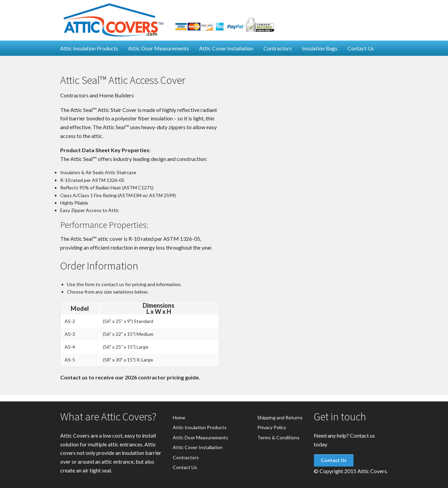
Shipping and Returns (280, 417)
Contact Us (361, 48)
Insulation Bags (320, 48)
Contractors (278, 48)
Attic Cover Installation (226, 48)
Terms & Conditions (278, 437)
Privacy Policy (272, 427)
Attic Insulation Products (89, 48)
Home (179, 417)
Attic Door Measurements (159, 48)
